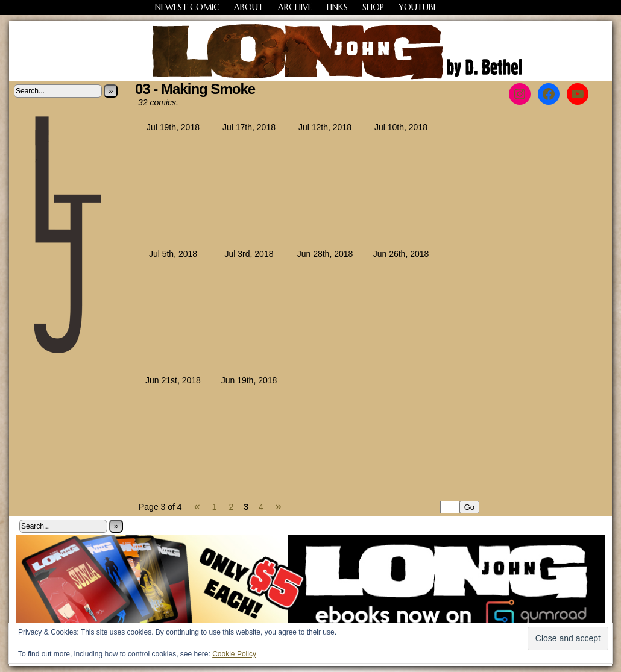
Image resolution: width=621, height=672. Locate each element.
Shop (373, 7)
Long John (311, 51)
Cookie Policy (234, 654)
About (249, 7)
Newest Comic (187, 7)
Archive (295, 7)
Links (337, 7)
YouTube (418, 7)
